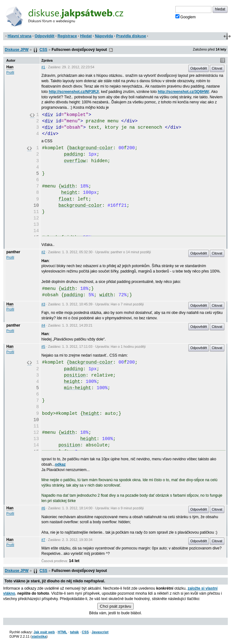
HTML (62, 632)
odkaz (60, 464)
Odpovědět (44, 36)
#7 (43, 540)
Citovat (217, 68)
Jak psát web (44, 632)
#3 (43, 304)
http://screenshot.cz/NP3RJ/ (74, 92)
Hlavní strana (19, 36)
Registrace (67, 36)
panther (13, 252)
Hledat (86, 36)
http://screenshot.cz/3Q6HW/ (183, 92)
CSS (43, 50)
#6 (43, 508)
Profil (10, 72)
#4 (43, 325)
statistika (39, 636)
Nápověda (104, 36)
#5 (43, 347)
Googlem (186, 17)
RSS (111, 50)
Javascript (100, 632)
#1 (43, 67)
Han (10, 67)
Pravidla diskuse (131, 36)
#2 (43, 252)
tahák (74, 632)
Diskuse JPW (17, 50)
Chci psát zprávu (115, 606)
